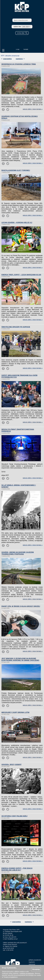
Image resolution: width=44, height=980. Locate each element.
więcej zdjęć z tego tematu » (33, 109)
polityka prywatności (35, 960)
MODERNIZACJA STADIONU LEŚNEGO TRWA (19, 64)
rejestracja (32, 964)
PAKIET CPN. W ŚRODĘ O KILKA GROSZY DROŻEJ (21, 606)
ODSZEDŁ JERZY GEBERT (11, 765)
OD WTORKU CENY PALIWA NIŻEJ (14, 816)
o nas (18, 49)
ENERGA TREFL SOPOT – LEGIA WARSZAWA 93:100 (21, 275)
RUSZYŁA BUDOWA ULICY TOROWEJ (16, 170)
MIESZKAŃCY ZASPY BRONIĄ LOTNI (15, 712)
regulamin (32, 962)
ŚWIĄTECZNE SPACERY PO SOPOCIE (16, 327)
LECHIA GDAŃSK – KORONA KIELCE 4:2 (17, 223)
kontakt (26, 49)
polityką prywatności (27, 973)
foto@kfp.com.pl (12, 939)
